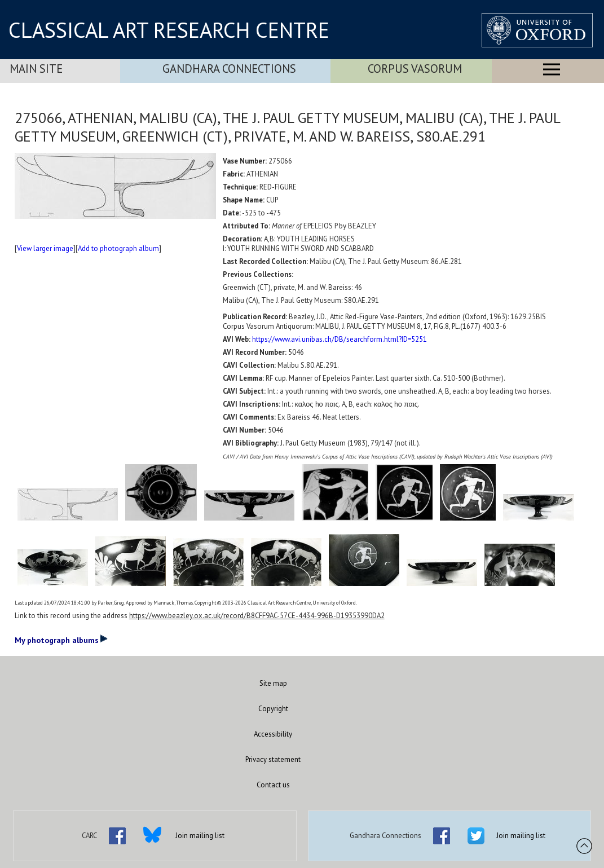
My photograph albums (61, 640)
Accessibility (273, 734)
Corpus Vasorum (415, 69)
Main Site (36, 69)
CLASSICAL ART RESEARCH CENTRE (169, 30)
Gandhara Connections (229, 69)
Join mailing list (200, 836)
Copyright (273, 709)
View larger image (45, 248)
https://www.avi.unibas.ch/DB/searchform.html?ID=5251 (340, 339)
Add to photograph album (118, 248)
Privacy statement (273, 759)
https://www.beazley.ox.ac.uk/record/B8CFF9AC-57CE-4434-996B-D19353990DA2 (257, 616)
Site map (273, 683)
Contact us (273, 785)
